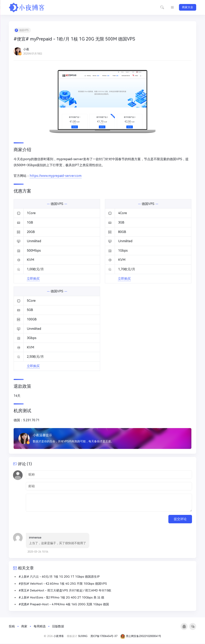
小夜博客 (59, 636)
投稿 (12, 627)
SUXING (83, 636)
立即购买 (33, 279)
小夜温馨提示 (43, 435)
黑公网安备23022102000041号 (141, 636)
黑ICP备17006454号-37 (104, 636)
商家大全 (188, 7)
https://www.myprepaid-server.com (56, 176)
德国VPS (24, 30)
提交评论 (180, 519)
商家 (24, 627)
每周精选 (40, 627)
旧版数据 (58, 627)
